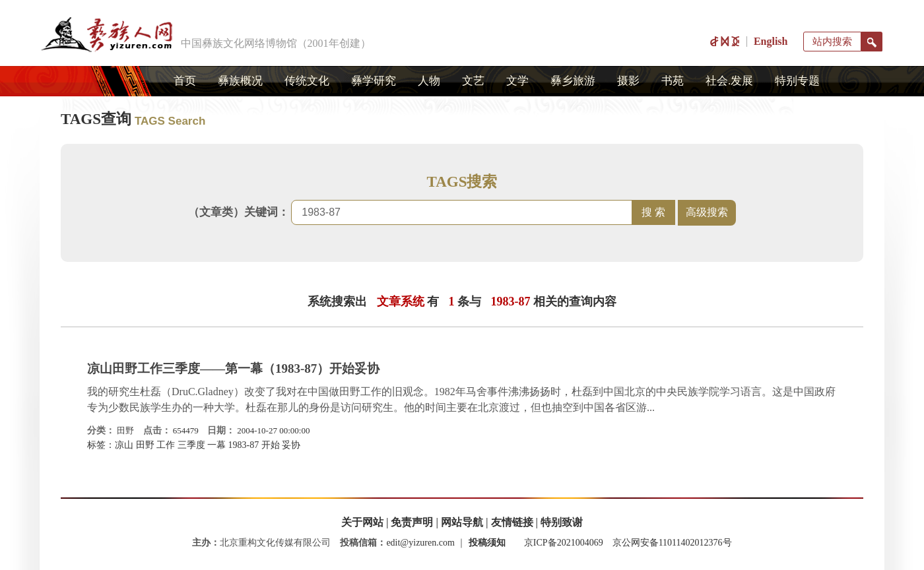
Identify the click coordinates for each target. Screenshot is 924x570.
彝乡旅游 (573, 81)
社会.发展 (729, 81)
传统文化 (307, 81)
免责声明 (412, 522)
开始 (271, 445)
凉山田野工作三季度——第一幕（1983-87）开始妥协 (233, 368)
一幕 (216, 445)
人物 (429, 81)
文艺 (473, 81)
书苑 (673, 81)
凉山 (124, 445)
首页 (185, 81)
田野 (125, 430)
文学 (517, 81)
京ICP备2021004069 (564, 543)
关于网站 (362, 522)
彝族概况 (240, 81)
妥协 (291, 445)
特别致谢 (562, 522)
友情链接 (512, 522)
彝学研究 (374, 81)
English (771, 41)
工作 (166, 445)
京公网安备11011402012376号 (672, 543)
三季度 (191, 445)
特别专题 (797, 81)
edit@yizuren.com (420, 543)
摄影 (628, 81)
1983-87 (244, 445)
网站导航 (462, 522)
